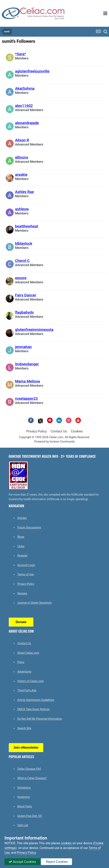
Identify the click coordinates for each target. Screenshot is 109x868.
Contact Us (59, 431)
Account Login (26, 565)
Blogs (21, 537)
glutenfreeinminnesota (34, 330)
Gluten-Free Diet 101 (30, 816)
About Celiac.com (28, 653)
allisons (22, 157)
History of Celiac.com (31, 681)
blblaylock (24, 243)
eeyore (21, 278)
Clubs (21, 546)
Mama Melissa (27, 381)
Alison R (22, 140)
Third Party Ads (27, 690)
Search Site (24, 728)
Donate (21, 622)
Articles (22, 518)
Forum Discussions (29, 527)
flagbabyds (24, 312)
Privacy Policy (36, 431)
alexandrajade (27, 123)
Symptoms (24, 788)
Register (22, 556)
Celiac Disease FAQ (29, 769)
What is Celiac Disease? (32, 778)
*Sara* (21, 54)
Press (21, 662)
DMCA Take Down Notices (34, 709)
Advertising (24, 672)
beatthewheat (27, 226)
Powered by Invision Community (54, 442)
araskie (21, 175)
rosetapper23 (26, 398)
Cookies (77, 431)
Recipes (22, 593)
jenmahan (23, 347)
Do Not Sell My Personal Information (40, 719)
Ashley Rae (24, 192)
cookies (66, 843)
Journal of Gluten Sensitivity (35, 603)
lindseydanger (27, 364)
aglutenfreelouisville (32, 71)
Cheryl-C (22, 261)
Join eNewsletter (26, 748)
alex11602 (24, 106)
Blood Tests (25, 806)
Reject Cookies (56, 862)
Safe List (23, 825)
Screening (24, 797)
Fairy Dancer (26, 295)
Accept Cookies (22, 862)
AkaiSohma (25, 88)
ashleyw (22, 209)
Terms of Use (26, 574)
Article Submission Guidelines (36, 700)
